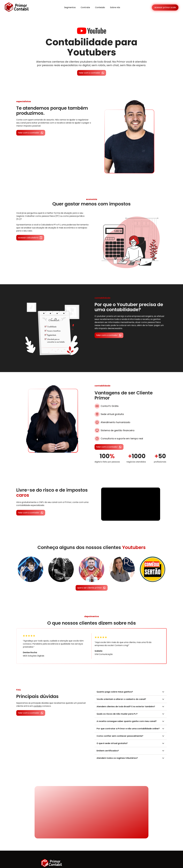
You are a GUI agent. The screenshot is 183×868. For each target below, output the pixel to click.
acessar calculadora (30, 238)
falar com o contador (92, 73)
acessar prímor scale (165, 7)
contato (38, 706)
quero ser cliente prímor (92, 588)
